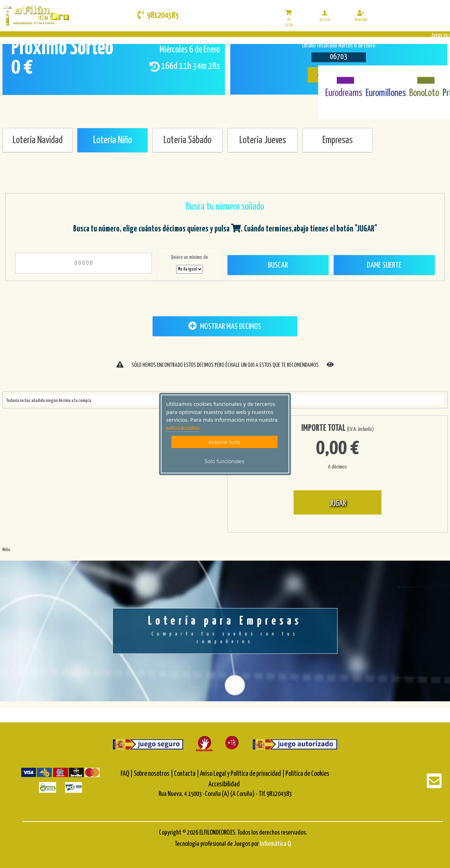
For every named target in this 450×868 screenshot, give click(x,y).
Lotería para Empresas (225, 631)
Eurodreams (344, 93)
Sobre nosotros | (153, 774)
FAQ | (127, 774)
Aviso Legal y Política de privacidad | (243, 774)
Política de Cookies (307, 774)
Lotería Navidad (38, 140)
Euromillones (386, 93)
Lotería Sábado (187, 140)
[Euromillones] (386, 76)
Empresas (337, 140)
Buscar (278, 265)
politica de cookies (183, 428)
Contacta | (187, 774)
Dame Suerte (384, 265)
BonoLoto (424, 93)
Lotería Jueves (263, 140)
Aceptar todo (224, 442)
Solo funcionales (224, 461)
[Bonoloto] (424, 76)
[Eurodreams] (344, 76)
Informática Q (275, 844)
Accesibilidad (224, 784)
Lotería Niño (112, 140)
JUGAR (337, 503)
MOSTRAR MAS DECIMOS (225, 326)
